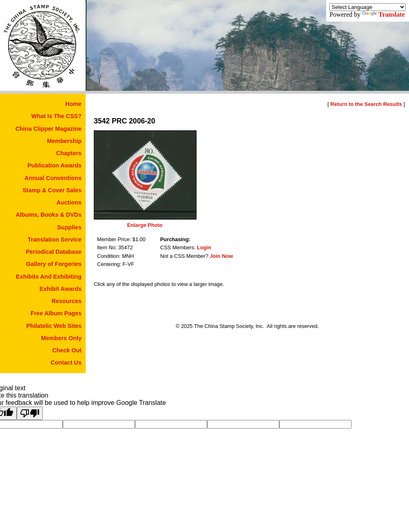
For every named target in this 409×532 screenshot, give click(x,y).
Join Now (221, 256)
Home (73, 104)
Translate (384, 14)
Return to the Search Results (366, 104)
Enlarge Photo (145, 225)
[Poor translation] (30, 413)
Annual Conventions (53, 178)
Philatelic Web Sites (54, 326)
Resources (66, 301)
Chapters (69, 153)
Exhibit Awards (61, 289)
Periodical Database (54, 252)
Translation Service (55, 240)
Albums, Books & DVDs (49, 215)
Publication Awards (54, 165)
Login (204, 247)
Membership (64, 141)
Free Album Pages (56, 313)
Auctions (69, 202)
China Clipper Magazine (49, 129)
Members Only (61, 338)
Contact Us (66, 363)
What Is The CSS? (56, 116)
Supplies (69, 227)
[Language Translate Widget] (368, 7)
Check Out (67, 350)
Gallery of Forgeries (54, 264)
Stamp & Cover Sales (52, 190)
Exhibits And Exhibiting (49, 277)
